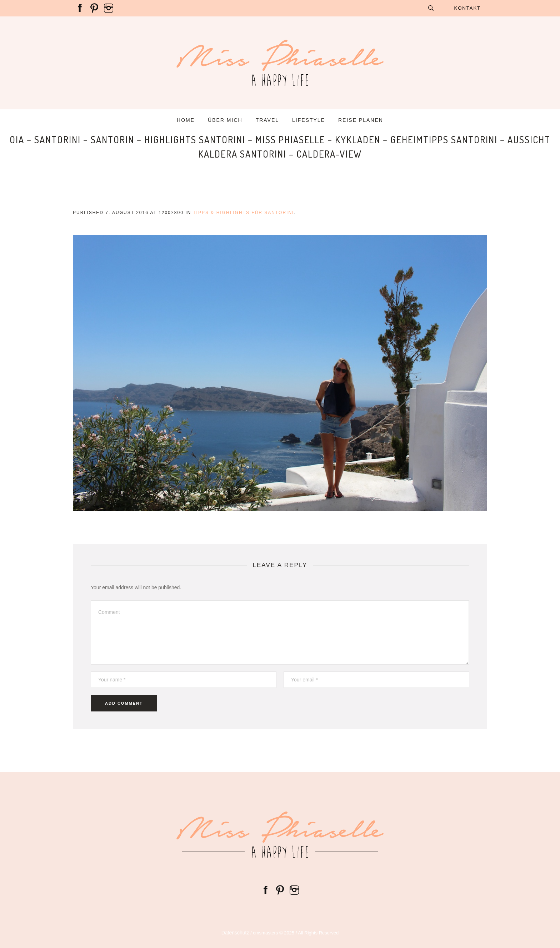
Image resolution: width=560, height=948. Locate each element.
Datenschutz (235, 933)
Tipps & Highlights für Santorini (243, 213)
